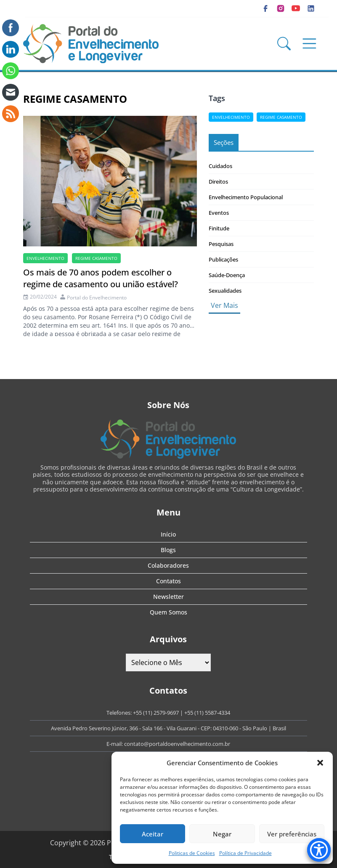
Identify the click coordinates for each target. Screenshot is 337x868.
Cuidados (220, 166)
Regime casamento (96, 258)
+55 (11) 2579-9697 (156, 713)
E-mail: (115, 744)
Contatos (168, 581)
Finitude (219, 228)
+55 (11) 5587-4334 (207, 713)
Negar (222, 834)
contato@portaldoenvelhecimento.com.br (177, 744)
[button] (320, 763)
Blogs (168, 550)
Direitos (218, 182)
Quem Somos (168, 612)
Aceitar (153, 834)
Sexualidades (225, 291)
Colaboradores (168, 565)
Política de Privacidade (245, 853)
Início (168, 534)
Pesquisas (221, 244)
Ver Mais (224, 305)
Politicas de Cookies (192, 853)
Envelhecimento (45, 258)
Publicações (223, 259)
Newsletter (168, 597)
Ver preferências (292, 834)
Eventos (219, 213)
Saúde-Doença (227, 275)
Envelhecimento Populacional (246, 197)
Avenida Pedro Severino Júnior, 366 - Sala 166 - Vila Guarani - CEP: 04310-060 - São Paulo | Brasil (168, 728)
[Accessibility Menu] (319, 850)
